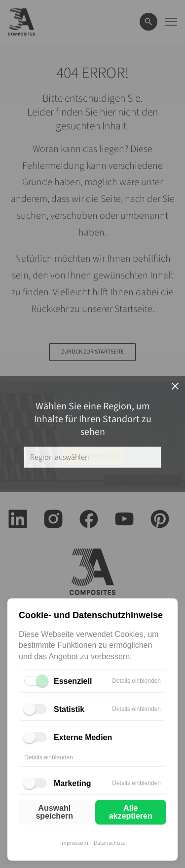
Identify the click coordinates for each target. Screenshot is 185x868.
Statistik (69, 709)
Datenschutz (109, 843)
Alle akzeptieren (131, 812)
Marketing (73, 783)
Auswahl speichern (54, 812)
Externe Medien (83, 737)
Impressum (74, 843)
